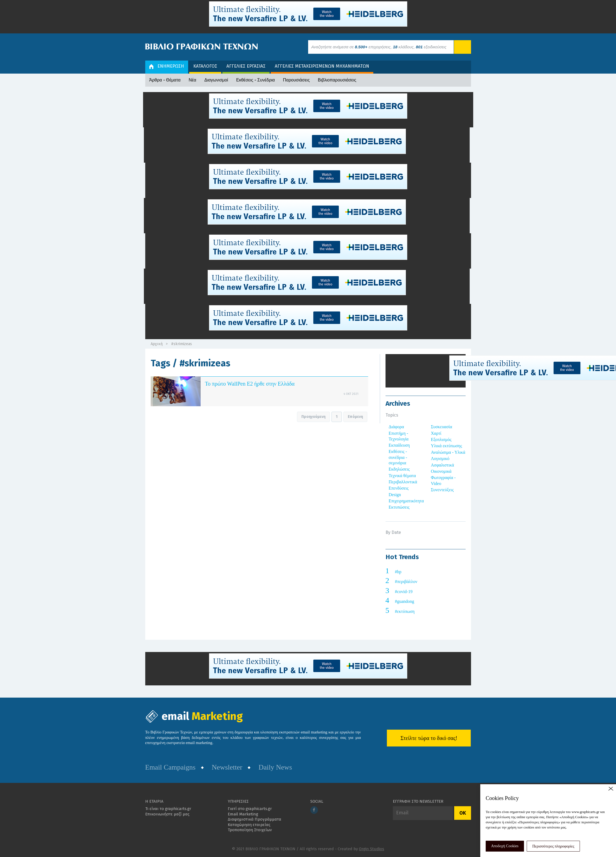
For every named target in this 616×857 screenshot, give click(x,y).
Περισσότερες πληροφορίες (553, 846)
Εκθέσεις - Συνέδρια (255, 80)
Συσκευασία (441, 427)
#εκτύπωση (405, 611)
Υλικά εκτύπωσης (446, 446)
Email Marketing (243, 814)
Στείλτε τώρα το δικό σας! (429, 738)
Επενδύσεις (399, 488)
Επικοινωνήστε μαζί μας (167, 814)
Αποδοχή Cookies (505, 846)
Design (395, 495)
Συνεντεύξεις (442, 490)
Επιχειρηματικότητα (406, 501)
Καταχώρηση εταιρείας (249, 825)
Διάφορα (397, 427)
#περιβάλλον (406, 582)
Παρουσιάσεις (296, 80)
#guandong (405, 601)
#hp (398, 572)
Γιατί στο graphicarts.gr (250, 809)
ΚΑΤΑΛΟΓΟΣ (205, 66)
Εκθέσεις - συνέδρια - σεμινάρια (398, 457)
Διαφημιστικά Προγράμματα (255, 819)
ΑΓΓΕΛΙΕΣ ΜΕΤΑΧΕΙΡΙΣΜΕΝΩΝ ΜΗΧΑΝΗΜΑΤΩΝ (322, 66)
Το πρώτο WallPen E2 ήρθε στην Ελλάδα (250, 384)
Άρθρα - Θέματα (165, 80)
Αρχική (157, 344)
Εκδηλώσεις (399, 469)
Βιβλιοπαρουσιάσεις (337, 80)
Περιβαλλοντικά (403, 482)
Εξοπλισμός (441, 439)
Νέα (192, 80)
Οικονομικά (441, 471)
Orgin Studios (372, 849)
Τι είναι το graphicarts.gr (168, 809)
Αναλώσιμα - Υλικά (448, 452)
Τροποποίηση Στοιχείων (250, 830)
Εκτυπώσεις (399, 507)
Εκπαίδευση (399, 445)
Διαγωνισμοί (216, 80)
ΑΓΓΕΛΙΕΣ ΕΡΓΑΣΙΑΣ (246, 66)
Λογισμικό (440, 459)
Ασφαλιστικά (442, 465)
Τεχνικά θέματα (402, 476)
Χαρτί (436, 433)
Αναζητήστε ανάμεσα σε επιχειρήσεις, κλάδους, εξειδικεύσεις (379, 47)
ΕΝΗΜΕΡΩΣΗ (167, 66)
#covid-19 (404, 592)
